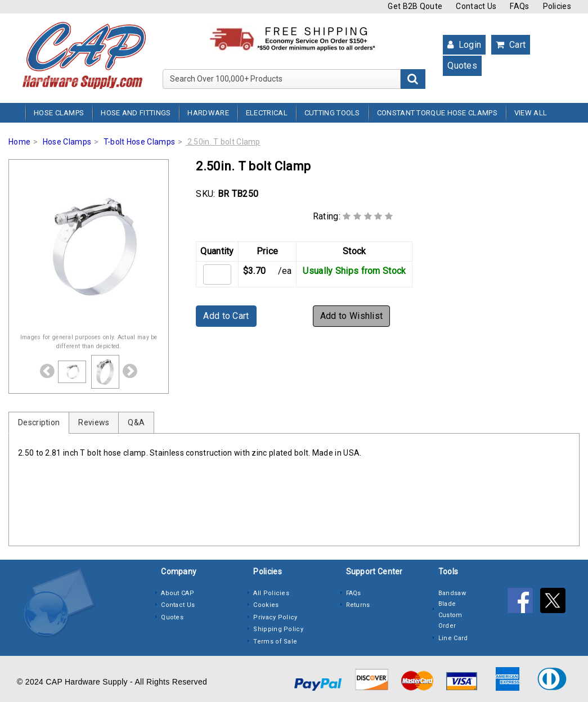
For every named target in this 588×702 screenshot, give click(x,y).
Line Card (453, 638)
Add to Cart (226, 316)
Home (19, 142)
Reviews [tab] (94, 422)
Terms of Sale (275, 642)
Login (464, 45)
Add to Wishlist (352, 316)
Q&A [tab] (136, 422)
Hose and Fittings (136, 113)
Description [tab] (39, 422)
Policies (557, 6)
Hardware (208, 113)
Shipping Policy (278, 629)
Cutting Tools (332, 113)
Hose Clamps (59, 113)
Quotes (462, 66)
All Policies (271, 593)
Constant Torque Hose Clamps (437, 113)
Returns (358, 605)
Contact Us (476, 6)
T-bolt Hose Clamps (139, 142)
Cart (511, 45)
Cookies (266, 605)
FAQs (519, 6)
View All (531, 113)
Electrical (267, 113)
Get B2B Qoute (415, 6)
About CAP (178, 593)
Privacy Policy (275, 617)
